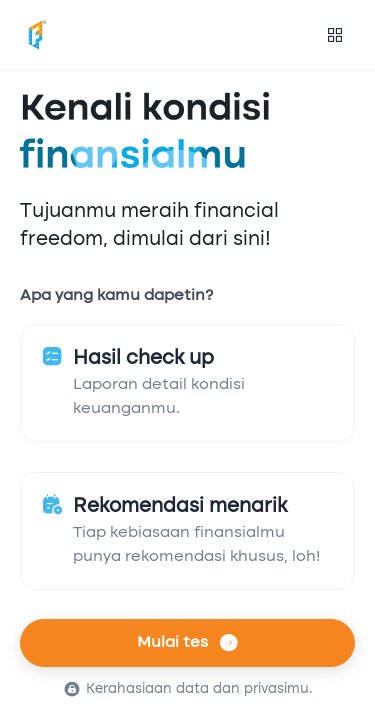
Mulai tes (187, 643)
